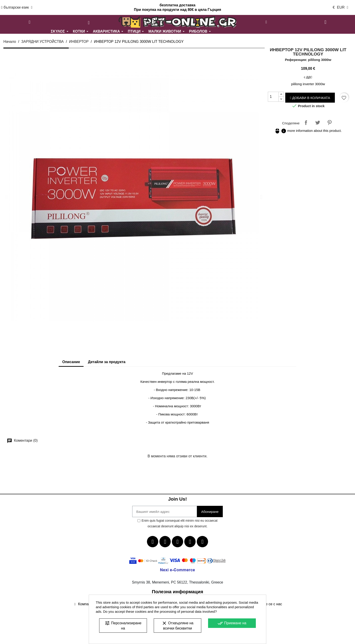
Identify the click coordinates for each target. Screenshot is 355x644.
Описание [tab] (71, 362)
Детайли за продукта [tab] (107, 362)
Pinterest (329, 123)
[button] (30, 22)
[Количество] (273, 97)
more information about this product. (308, 131)
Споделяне (306, 123)
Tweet (318, 123)
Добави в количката (310, 98)
